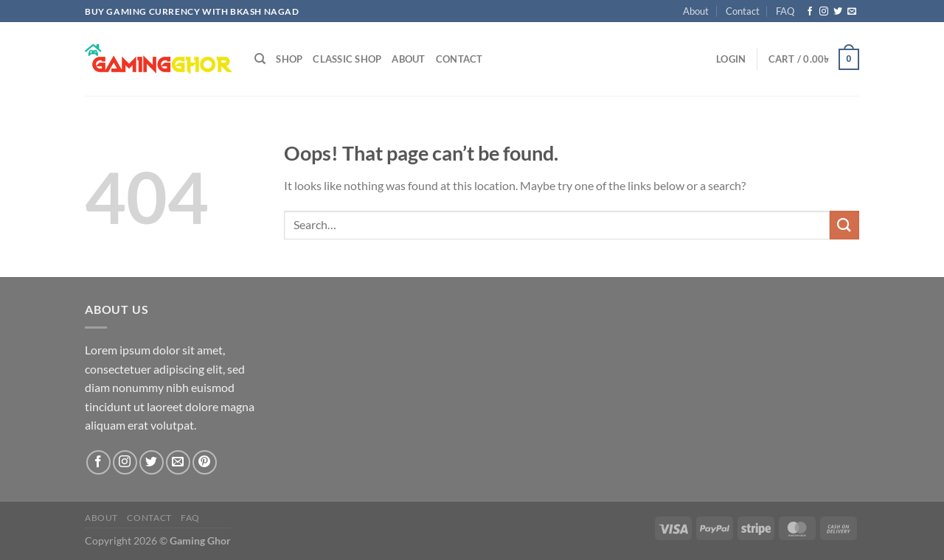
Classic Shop (347, 59)
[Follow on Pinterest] (205, 462)
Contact (743, 11)
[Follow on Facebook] (810, 12)
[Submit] (844, 225)
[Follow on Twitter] (838, 12)
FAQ (785, 11)
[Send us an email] (852, 12)
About (696, 11)
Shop (289, 59)
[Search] (260, 59)
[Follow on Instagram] (824, 12)
